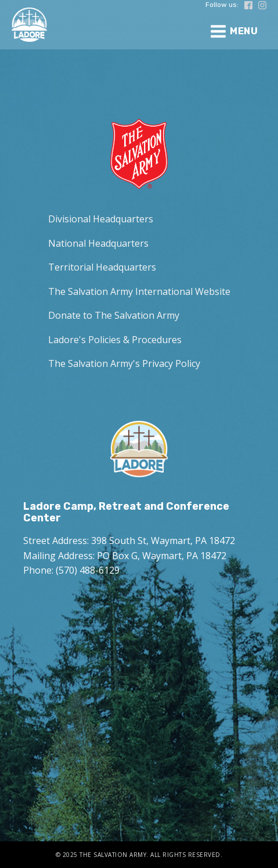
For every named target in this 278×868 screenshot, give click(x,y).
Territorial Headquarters (102, 267)
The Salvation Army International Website (139, 291)
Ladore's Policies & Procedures (115, 340)
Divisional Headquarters (101, 219)
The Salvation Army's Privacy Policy (124, 363)
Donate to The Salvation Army (114, 315)
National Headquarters (98, 243)
